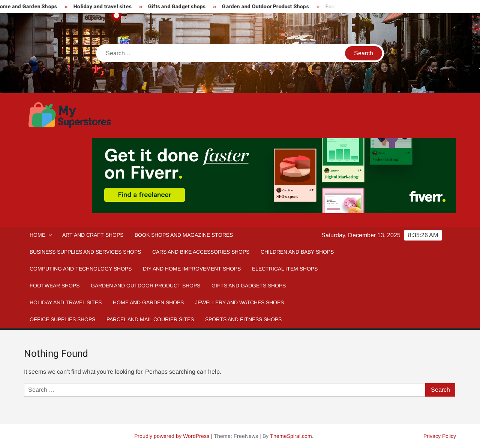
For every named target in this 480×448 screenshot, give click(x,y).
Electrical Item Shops (285, 269)
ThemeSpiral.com (291, 436)
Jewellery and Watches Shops (239, 302)
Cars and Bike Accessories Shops (201, 252)
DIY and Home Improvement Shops (192, 269)
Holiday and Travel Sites (66, 302)
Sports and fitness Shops (243, 319)
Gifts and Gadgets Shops (249, 286)
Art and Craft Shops (93, 235)
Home (37, 235)
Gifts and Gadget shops (179, 7)
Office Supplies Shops (62, 319)
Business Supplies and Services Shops (85, 252)
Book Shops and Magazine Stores (184, 235)
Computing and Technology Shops (81, 269)
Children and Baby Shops (297, 252)
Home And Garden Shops (148, 302)
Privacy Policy (440, 436)
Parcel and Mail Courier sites (150, 319)
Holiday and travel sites (104, 7)
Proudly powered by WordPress (172, 436)
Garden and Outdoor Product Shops (267, 7)
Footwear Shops (55, 286)
